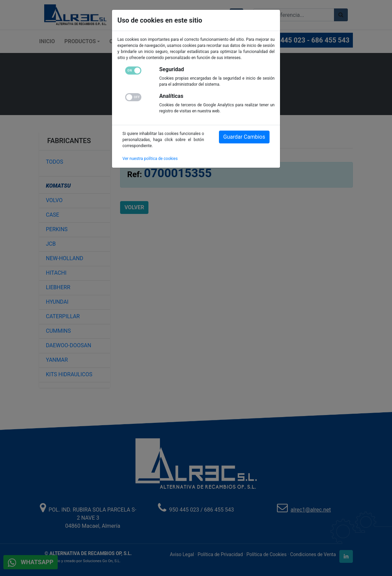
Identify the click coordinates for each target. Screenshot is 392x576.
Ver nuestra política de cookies (150, 159)
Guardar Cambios (244, 137)
